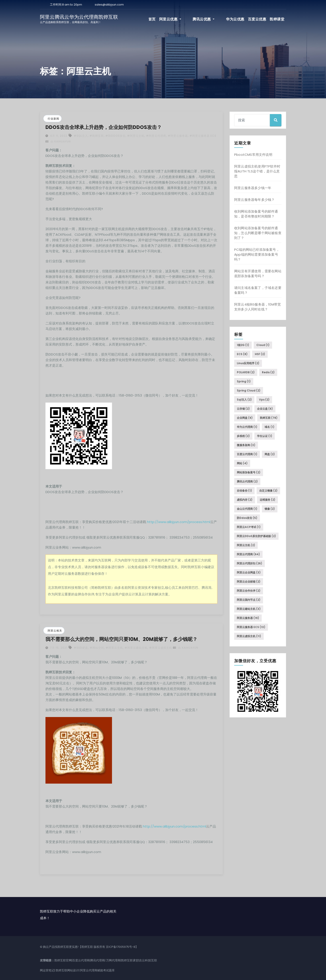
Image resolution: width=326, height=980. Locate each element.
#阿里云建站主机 (136, 648)
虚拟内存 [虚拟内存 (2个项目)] (245, 500)
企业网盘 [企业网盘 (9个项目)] (245, 418)
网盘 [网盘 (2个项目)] (270, 454)
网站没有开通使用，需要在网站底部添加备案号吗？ (258, 274)
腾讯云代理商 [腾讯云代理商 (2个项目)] (247, 481)
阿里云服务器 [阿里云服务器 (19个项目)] (248, 618)
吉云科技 (145, 960)
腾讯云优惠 (211, 19)
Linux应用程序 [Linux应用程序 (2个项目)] (248, 363)
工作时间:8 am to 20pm (66, 5)
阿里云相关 (55, 631)
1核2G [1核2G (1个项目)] (243, 345)
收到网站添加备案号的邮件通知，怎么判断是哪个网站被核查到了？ (258, 233)
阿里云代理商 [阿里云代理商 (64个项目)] (248, 554)
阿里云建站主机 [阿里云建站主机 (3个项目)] (249, 609)
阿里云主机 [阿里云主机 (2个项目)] (246, 545)
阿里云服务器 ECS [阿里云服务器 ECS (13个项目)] (251, 627)
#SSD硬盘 (81, 648)
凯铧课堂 (277, 19)
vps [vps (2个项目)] (264, 400)
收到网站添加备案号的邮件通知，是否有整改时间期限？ (256, 214)
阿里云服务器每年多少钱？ (254, 200)
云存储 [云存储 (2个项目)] (243, 409)
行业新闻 (53, 119)
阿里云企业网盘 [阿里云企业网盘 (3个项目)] (249, 572)
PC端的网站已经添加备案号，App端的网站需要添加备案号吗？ (257, 254)
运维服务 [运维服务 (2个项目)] (267, 500)
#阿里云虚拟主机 (161, 648)
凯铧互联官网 (63, 960)
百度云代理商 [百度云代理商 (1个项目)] (247, 454)
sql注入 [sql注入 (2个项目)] (244, 400)
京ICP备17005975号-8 (121, 947)
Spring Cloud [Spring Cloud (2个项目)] (249, 390)
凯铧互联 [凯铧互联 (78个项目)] (269, 418)
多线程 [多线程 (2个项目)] (243, 436)
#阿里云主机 (136, 136)
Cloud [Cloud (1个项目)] (263, 345)
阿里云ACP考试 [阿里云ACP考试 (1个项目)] (249, 527)
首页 (168, 19)
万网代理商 (113, 960)
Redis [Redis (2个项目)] (268, 372)
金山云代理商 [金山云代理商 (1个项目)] (247, 509)
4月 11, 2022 (58, 136)
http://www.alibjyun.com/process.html (179, 522)
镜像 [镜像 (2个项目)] (270, 509)
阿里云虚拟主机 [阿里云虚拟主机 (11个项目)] (249, 636)
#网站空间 (97, 648)
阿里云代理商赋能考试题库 (97, 970)
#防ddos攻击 (115, 136)
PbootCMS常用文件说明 (253, 155)
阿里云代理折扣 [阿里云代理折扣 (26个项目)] (249, 563)
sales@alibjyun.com (109, 5)
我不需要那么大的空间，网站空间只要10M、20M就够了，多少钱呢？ (121, 639)
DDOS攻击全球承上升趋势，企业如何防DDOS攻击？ (104, 127)
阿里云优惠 (186, 19)
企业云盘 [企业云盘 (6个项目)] (265, 409)
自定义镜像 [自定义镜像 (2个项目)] (268, 491)
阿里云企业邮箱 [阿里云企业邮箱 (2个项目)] (249, 582)
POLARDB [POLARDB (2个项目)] (246, 372)
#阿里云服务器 (178, 136)
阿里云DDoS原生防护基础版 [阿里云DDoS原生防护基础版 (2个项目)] (256, 536)
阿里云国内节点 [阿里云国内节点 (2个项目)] (249, 600)
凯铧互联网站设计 (67, 970)
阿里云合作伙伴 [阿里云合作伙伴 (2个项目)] (249, 591)
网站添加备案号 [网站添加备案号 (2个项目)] (249, 472)
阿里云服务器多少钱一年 (253, 188)
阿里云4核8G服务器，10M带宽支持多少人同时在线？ (257, 307)
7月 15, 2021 (58, 648)
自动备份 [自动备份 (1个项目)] (244, 491)
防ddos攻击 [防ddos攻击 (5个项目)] (247, 518)
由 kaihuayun (58, 141)
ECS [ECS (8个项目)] (242, 354)
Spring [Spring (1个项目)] (244, 381)
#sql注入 (81, 136)
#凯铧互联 (97, 136)
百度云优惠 (257, 19)
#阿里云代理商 (156, 136)
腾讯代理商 (97, 960)
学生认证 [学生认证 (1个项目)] (265, 436)
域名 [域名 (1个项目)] (269, 427)
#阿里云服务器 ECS (203, 136)
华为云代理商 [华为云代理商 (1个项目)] (247, 427)
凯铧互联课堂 (130, 960)
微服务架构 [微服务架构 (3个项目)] (246, 445)
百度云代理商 (81, 960)
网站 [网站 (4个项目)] (242, 463)
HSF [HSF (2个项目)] (260, 354)
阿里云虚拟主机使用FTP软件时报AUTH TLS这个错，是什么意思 (257, 171)
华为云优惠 (235, 19)
